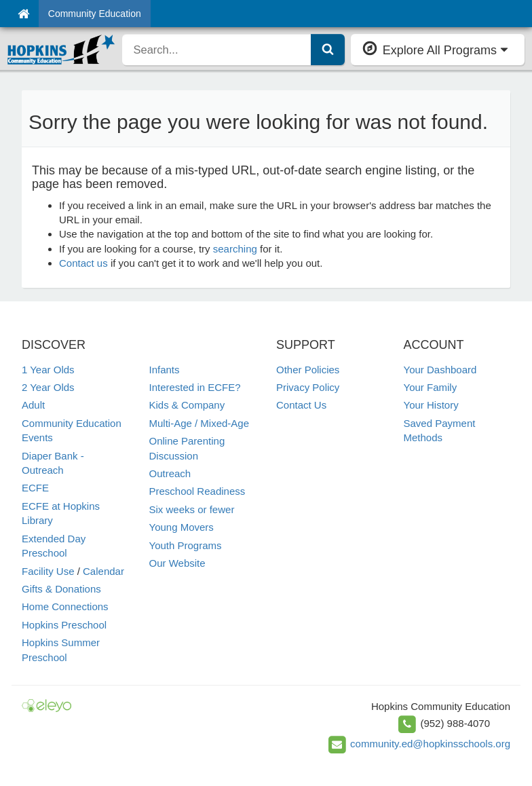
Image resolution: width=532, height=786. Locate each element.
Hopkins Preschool (64, 625)
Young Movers (182, 527)
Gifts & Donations (61, 589)
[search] (216, 50)
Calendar (103, 571)
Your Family (431, 387)
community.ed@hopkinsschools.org (430, 743)
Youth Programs (186, 545)
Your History (431, 405)
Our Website (177, 563)
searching (235, 249)
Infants (165, 370)
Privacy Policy (308, 387)
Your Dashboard (440, 370)
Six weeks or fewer (192, 509)
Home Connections (65, 606)
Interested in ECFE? (195, 387)
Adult (33, 405)
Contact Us (301, 405)
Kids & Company (187, 405)
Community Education (95, 14)
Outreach (170, 473)
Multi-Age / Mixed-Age (199, 423)
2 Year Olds (48, 387)
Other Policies (308, 370)
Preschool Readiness (197, 491)
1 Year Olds (48, 370)
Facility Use (48, 571)
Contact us (83, 263)
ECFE (35, 488)
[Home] (23, 14)
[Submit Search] (328, 50)
